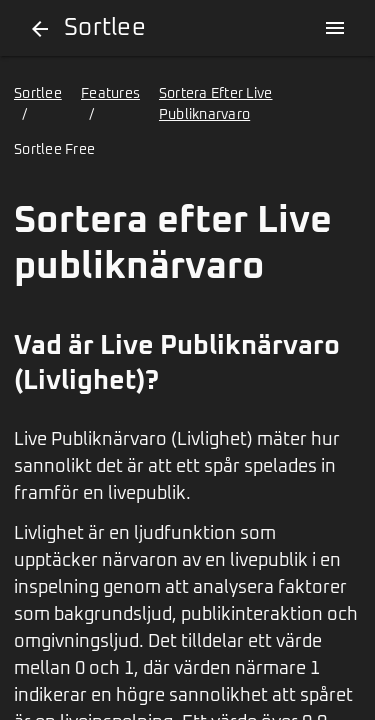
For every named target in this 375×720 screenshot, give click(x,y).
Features (110, 94)
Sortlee (38, 94)
